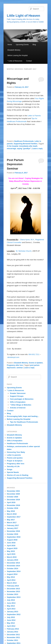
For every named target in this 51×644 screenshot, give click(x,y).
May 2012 (11, 623)
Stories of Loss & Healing (18, 475)
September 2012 (14, 614)
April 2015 (11, 554)
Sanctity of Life (13, 466)
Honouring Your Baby (16, 452)
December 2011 (13, 635)
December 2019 (13, 500)
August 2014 (12, 574)
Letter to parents (14, 455)
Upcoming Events (22, 45)
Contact (29, 61)
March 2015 (12, 557)
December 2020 (13, 494)
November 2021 (13, 491)
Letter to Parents (34, 116)
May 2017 (11, 520)
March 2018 (12, 514)
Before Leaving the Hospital (17, 55)
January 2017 (13, 528)
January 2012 (13, 632)
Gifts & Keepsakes (18, 402)
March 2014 (12, 583)
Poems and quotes (15, 458)
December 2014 (13, 563)
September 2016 (14, 537)
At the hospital (13, 146)
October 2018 (13, 508)
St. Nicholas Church (24, 251)
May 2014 (11, 577)
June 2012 (11, 620)
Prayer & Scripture (15, 461)
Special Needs (13, 472)
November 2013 (13, 591)
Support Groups (17, 396)
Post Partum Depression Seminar (15, 164)
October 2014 (13, 568)
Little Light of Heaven (24, 16)
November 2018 (13, 505)
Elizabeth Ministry (14, 50)
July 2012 (11, 617)
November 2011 (13, 637)
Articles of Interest (18, 408)
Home (10, 45)
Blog (34, 45)
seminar (20, 368)
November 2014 (13, 566)
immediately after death (28, 146)
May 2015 (11, 551)
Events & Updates (36, 363)
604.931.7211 (34, 354)
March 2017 (12, 523)
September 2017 (14, 517)
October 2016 (13, 534)
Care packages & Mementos (22, 399)
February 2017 (13, 525)
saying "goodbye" (24, 149)
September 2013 (14, 597)
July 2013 (11, 600)
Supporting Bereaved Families (26, 144)
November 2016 (13, 531)
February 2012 (13, 629)
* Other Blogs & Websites (21, 405)
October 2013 (13, 594)
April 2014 (11, 580)
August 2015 (12, 548)
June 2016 (11, 543)
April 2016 (11, 546)
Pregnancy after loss (15, 365)
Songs (10, 469)
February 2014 (13, 586)
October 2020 (13, 497)
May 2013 (11, 606)
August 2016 (12, 540)
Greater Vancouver (18, 393)
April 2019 (11, 502)
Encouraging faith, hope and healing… (23, 416)
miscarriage (11, 149)
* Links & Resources (15, 61)
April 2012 (11, 626)
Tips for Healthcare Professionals (24, 422)
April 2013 (11, 609)
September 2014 (14, 571)
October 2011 (13, 640)
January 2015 (13, 560)
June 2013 (11, 603)
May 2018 (11, 511)
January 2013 (13, 612)
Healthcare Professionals (24, 141)
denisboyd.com (13, 357)
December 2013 (13, 589)
